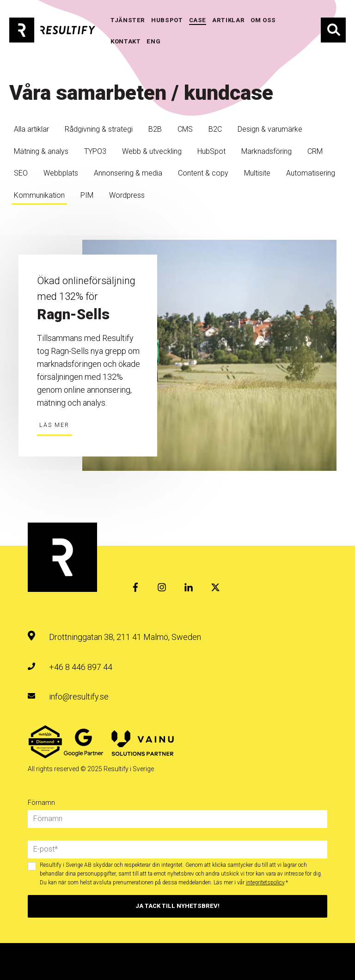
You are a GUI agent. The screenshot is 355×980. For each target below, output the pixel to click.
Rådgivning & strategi (99, 129)
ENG (153, 41)
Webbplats (61, 173)
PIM (87, 195)
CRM (315, 151)
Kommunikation (39, 195)
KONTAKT (125, 41)
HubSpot (211, 151)
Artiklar (228, 20)
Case (198, 20)
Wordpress (127, 195)
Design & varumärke (270, 129)
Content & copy (203, 173)
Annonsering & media (128, 173)
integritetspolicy (265, 883)
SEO (21, 173)
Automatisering (311, 173)
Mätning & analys (41, 151)
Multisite (257, 173)
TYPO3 (95, 151)
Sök (333, 30)
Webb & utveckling (152, 151)
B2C (215, 129)
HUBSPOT (167, 20)
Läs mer (54, 425)
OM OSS (263, 20)
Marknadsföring (266, 151)
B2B (155, 129)
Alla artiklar (31, 129)
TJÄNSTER (128, 20)
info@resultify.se (79, 697)
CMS (185, 129)
